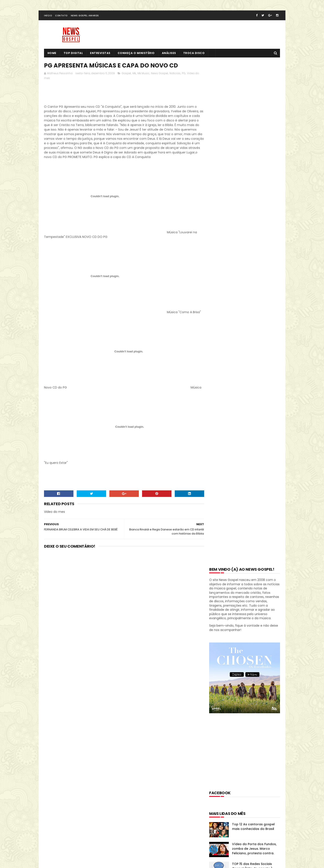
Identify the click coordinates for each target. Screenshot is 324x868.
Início (48, 16)
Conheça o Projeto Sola (251, 475)
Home (52, 53)
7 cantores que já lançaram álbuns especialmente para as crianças (254, 404)
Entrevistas (100, 53)
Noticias (175, 74)
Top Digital (73, 53)
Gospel (126, 74)
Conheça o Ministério (136, 53)
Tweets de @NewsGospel (63, 788)
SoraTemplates (71, 847)
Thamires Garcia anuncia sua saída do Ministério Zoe (256, 497)
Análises (169, 53)
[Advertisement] (123, 94)
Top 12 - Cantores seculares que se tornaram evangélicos (256, 381)
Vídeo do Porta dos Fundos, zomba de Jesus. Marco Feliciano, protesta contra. (254, 344)
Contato (61, 16)
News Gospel (159, 74)
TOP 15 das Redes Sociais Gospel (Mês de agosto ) (252, 362)
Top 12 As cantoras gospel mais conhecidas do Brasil (253, 322)
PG (184, 74)
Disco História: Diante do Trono (238, 636)
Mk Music (143, 74)
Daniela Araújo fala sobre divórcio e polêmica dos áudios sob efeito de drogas (255, 423)
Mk (134, 74)
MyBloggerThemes (98, 847)
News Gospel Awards (85, 16)
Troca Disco (194, 53)
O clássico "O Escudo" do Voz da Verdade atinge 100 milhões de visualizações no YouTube (255, 445)
